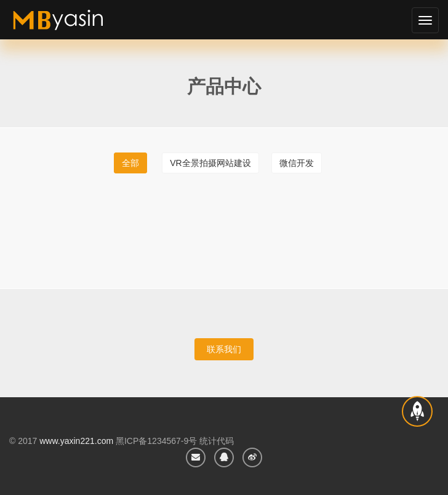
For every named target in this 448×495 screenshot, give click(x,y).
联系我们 (224, 349)
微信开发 (297, 163)
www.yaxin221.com (76, 441)
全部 (130, 163)
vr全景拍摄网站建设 (210, 163)
